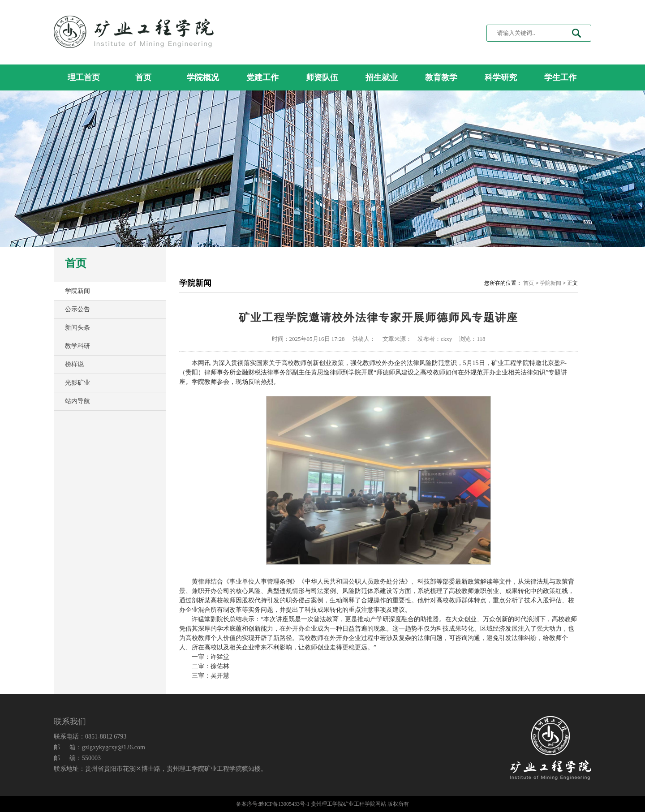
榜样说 (74, 364)
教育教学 (441, 77)
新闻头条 (77, 328)
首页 (143, 77)
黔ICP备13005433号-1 (284, 804)
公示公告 (77, 309)
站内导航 (77, 401)
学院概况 (203, 77)
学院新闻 (77, 291)
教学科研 (77, 346)
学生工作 (560, 77)
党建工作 (262, 77)
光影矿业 (77, 383)
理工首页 (84, 77)
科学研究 (501, 77)
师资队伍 (322, 77)
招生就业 (382, 77)
